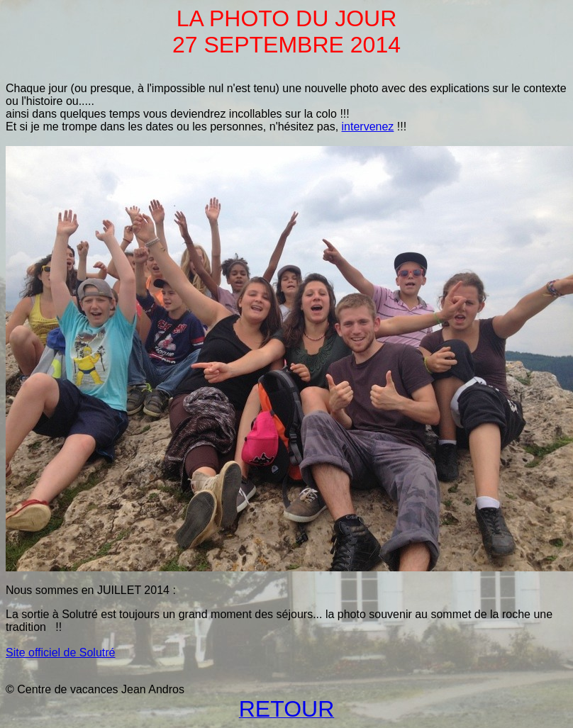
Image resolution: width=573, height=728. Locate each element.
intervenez (368, 127)
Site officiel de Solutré (60, 653)
